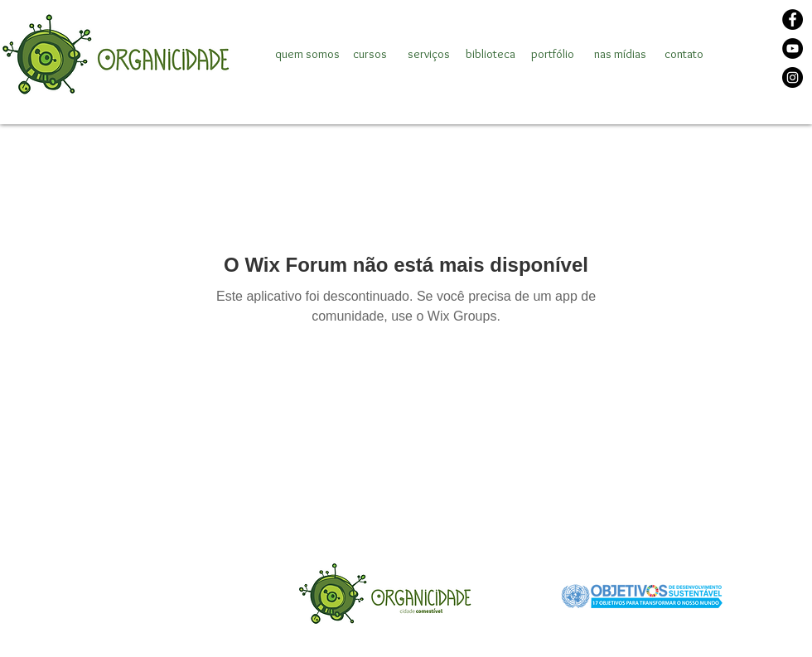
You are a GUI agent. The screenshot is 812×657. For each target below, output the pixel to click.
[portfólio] (552, 54)
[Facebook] (793, 19)
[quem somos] (307, 54)
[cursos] (370, 54)
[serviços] (428, 54)
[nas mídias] (620, 54)
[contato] (684, 54)
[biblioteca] (491, 54)
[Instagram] (793, 77)
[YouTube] (793, 48)
